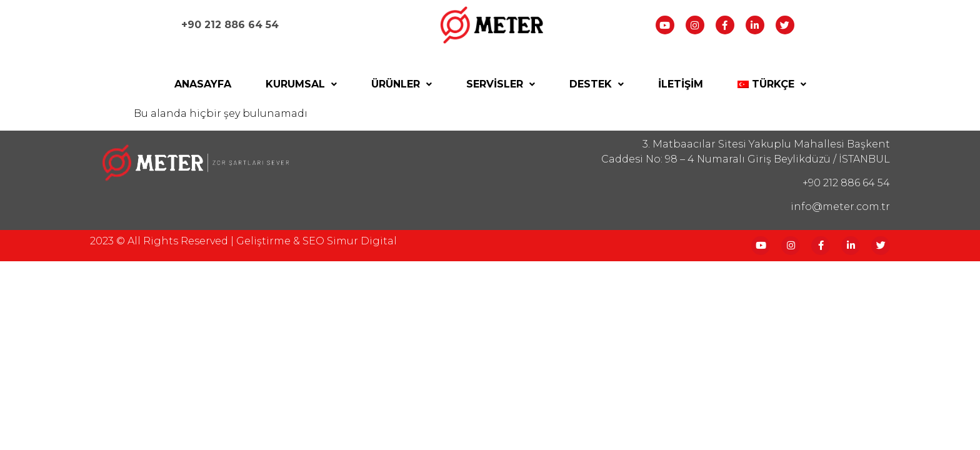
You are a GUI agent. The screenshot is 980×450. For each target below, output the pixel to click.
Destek (597, 84)
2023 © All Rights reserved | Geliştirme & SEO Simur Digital (243, 241)
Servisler (501, 84)
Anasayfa (203, 84)
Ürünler (402, 84)
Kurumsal (301, 84)
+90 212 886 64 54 (230, 25)
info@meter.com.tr (840, 207)
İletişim (681, 84)
